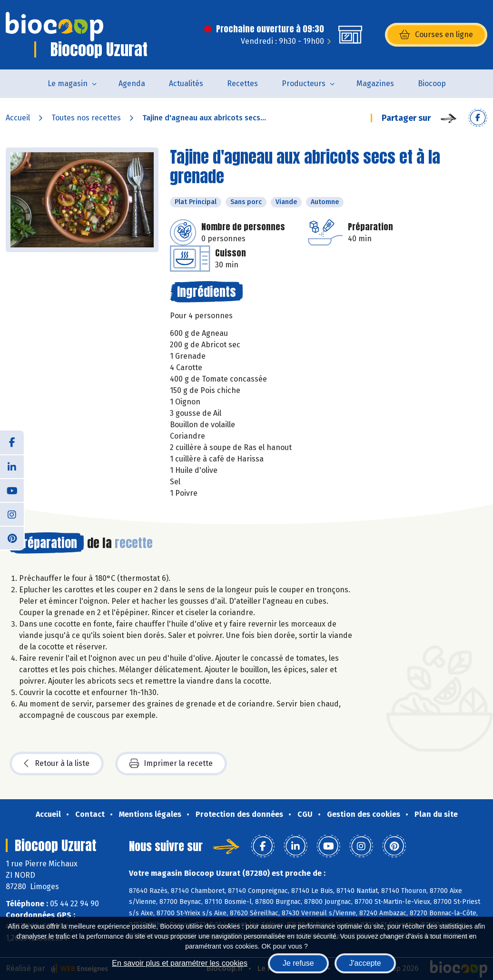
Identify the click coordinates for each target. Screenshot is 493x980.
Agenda (132, 83)
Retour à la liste (57, 764)
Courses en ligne (436, 35)
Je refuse (298, 963)
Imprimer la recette (171, 764)
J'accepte (365, 963)
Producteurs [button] (304, 83)
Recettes (242, 83)
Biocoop (432, 83)
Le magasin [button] (68, 83)
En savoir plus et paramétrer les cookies (180, 963)
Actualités (186, 83)
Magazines (375, 83)
